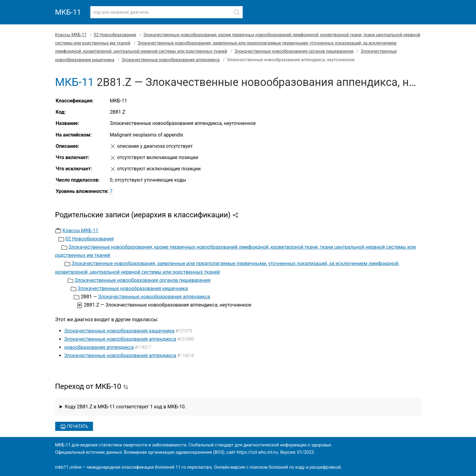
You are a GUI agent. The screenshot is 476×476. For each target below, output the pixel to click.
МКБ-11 (68, 12)
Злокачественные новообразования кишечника (133, 288)
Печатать (74, 427)
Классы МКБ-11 (71, 35)
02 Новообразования (115, 35)
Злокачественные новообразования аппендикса (171, 60)
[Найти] (237, 12)
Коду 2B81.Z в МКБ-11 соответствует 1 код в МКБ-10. (125, 407)
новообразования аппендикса (99, 347)
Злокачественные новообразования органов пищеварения (294, 51)
